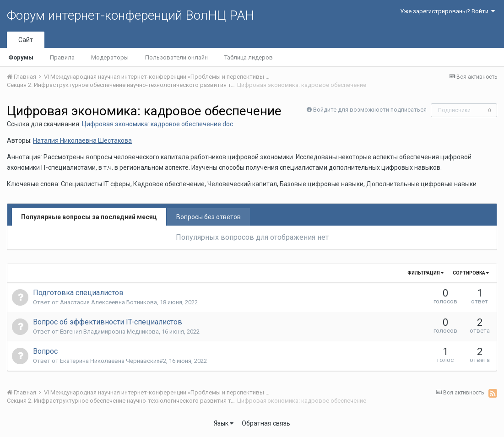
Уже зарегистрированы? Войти (447, 11)
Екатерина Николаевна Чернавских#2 (113, 361)
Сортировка (471, 273)
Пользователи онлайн (176, 57)
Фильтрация (425, 273)
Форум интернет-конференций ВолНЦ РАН (130, 15)
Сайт (26, 40)
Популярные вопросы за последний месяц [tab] (89, 217)
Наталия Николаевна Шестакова (82, 140)
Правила (62, 57)
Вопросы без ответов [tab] (209, 217)
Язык (224, 423)
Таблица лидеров (249, 57)
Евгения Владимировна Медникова (109, 332)
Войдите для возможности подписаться (370, 110)
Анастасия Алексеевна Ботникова (108, 302)
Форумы (21, 57)
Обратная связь (266, 423)
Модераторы (110, 57)
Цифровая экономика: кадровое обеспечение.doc (157, 124)
